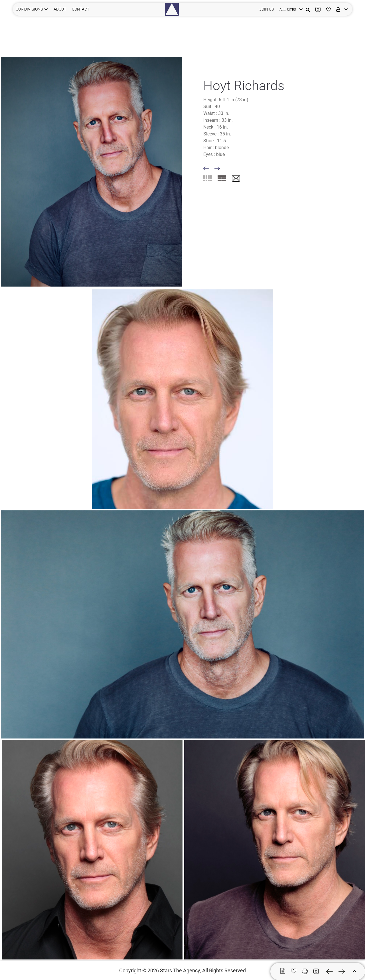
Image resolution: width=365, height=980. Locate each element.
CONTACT (81, 9)
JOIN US (266, 9)
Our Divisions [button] (29, 9)
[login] (290, 9)
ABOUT (60, 9)
